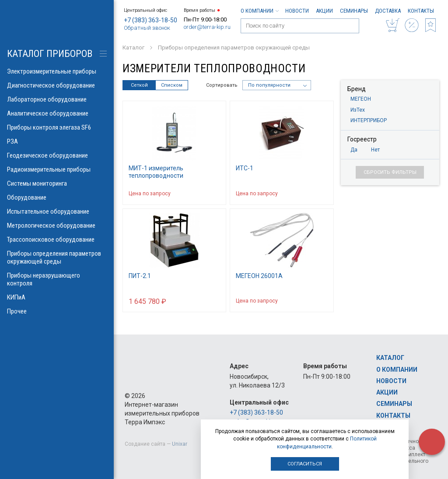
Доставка (388, 11)
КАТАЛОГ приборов (50, 54)
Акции (324, 11)
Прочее (57, 311)
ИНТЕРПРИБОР (369, 120)
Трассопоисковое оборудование (57, 239)
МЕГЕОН (361, 99)
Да (354, 150)
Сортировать (222, 85)
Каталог (390, 358)
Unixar (180, 444)
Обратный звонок (147, 28)
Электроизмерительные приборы (57, 71)
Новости (297, 11)
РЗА (57, 141)
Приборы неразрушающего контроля (57, 279)
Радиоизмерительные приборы (57, 169)
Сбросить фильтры (390, 172)
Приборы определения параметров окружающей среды (57, 257)
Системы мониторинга (57, 183)
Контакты (421, 11)
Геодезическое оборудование (57, 155)
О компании (259, 11)
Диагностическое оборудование (57, 85)
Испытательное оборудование (57, 211)
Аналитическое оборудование (57, 113)
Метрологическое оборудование (57, 225)
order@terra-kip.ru (207, 27)
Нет (375, 150)
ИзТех (358, 110)
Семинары (354, 11)
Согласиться (305, 464)
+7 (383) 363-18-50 (150, 20)
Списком (172, 85)
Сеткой (139, 85)
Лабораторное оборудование (57, 99)
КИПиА (57, 297)
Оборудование (57, 197)
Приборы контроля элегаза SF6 (57, 127)
